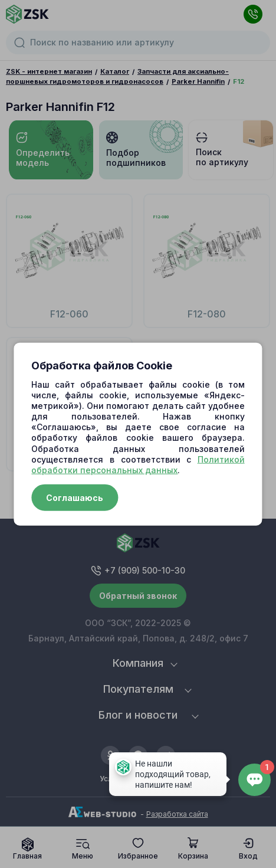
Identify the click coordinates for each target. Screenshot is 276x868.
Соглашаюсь (75, 498)
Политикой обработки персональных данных (138, 464)
